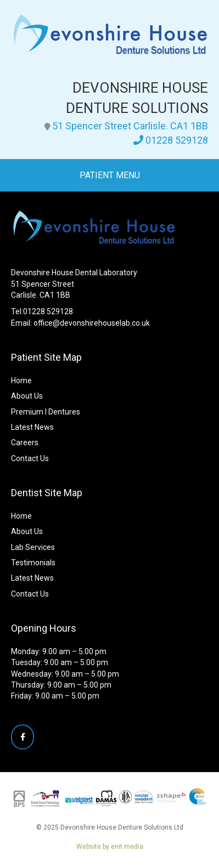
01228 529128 (177, 140)
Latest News (32, 427)
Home (21, 381)
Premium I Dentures (46, 412)
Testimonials (33, 563)
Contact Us (30, 458)
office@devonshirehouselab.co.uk (92, 323)
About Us (27, 396)
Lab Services (33, 547)
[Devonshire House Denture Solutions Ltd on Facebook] (23, 737)
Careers (25, 442)
